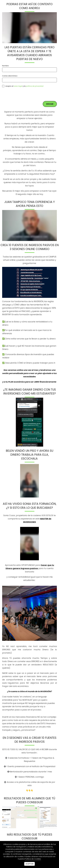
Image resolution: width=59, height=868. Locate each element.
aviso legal (18, 86)
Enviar (50, 104)
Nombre (5, 66)
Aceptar (29, 864)
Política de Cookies (33, 859)
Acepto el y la (23, 86)
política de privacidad (35, 86)
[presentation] (19, 94)
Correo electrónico (10, 76)
